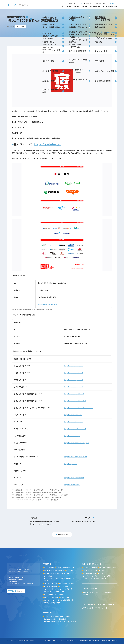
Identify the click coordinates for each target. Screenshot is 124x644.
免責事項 (97, 579)
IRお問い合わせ (88, 579)
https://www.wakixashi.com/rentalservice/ (79, 408)
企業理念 (68, 616)
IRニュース (86, 568)
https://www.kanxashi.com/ (74, 366)
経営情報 (94, 568)
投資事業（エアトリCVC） (52, 573)
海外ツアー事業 (49, 589)
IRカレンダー (102, 573)
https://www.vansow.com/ (73, 415)
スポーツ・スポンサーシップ (91, 592)
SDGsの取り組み (107, 592)
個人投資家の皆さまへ (89, 573)
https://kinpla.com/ (71, 464)
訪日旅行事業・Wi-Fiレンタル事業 (54, 570)
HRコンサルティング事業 (66, 584)
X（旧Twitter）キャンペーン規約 (89, 641)
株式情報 (102, 570)
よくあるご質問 (106, 576)
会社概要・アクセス (63, 622)
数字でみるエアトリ (50, 622)
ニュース (96, 32)
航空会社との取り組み (50, 619)
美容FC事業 (48, 592)
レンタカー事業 (63, 586)
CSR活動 (86, 595)
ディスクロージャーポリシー (91, 576)
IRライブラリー (112, 568)
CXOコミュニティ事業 (51, 584)
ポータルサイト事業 (59, 592)
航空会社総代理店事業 (50, 586)
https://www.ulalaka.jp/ (72, 485)
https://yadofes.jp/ (48, 144)
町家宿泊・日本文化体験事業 (52, 603)
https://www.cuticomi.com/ (73, 373)
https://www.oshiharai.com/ (74, 422)
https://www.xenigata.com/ (73, 380)
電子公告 (104, 579)
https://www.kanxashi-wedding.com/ (77, 443)
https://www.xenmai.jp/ (72, 436)
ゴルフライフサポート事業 (52, 600)
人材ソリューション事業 (51, 597)
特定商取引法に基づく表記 (109, 641)
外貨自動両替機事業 (67, 600)
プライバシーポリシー (52, 641)
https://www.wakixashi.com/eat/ (75, 401)
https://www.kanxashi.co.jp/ (47, 304)
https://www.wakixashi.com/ (74, 394)
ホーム (91, 32)
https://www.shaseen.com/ (73, 387)
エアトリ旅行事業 (49, 568)
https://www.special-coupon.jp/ (75, 429)
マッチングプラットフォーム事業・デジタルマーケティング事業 (61, 580)
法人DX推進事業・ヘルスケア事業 (54, 595)
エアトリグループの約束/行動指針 (54, 616)
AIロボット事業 (65, 597)
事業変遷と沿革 (63, 619)
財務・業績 (102, 568)
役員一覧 (74, 622)
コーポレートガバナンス (90, 570)
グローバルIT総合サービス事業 (65, 568)
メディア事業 (70, 570)
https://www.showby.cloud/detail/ (76, 457)
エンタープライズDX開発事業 (64, 589)
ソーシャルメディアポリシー (69, 641)
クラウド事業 (48, 576)
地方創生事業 (65, 573)
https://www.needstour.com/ (74, 478)
